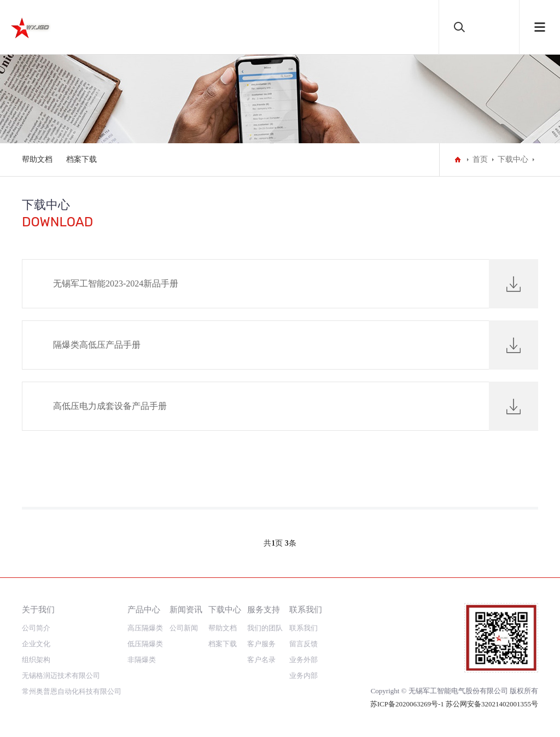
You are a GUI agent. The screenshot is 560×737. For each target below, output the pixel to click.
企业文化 (36, 644)
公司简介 (36, 628)
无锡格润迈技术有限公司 (61, 675)
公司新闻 (184, 628)
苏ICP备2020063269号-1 (408, 704)
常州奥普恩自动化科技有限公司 (72, 691)
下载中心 (513, 159)
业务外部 (304, 660)
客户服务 (261, 644)
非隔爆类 (142, 660)
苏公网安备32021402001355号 (492, 704)
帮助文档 (37, 159)
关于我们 (38, 609)
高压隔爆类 (145, 628)
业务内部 (304, 675)
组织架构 (36, 660)
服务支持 (264, 609)
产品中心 (144, 609)
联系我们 (306, 609)
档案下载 (81, 159)
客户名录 (261, 660)
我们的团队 (265, 628)
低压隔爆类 (145, 644)
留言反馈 (304, 644)
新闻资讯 (186, 609)
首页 (480, 159)
